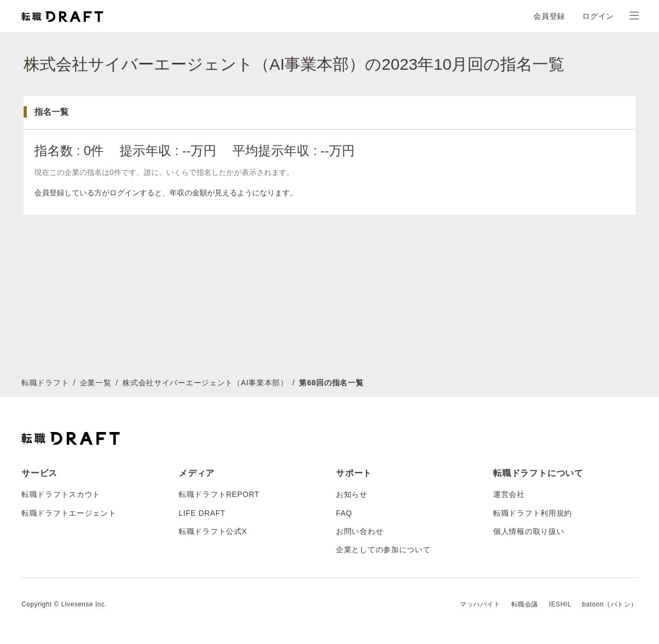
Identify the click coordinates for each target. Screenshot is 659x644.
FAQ (344, 513)
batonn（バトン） (610, 604)
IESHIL (560, 604)
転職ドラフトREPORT (219, 494)
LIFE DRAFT (202, 513)
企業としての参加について (383, 550)
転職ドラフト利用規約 (533, 513)
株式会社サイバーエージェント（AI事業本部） (205, 383)
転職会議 (525, 604)
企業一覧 (96, 383)
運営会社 (509, 494)
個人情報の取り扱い (529, 531)
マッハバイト (480, 604)
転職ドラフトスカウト (61, 494)
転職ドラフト (45, 383)
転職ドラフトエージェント (69, 513)
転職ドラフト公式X (213, 531)
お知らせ (352, 494)
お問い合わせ (360, 531)
